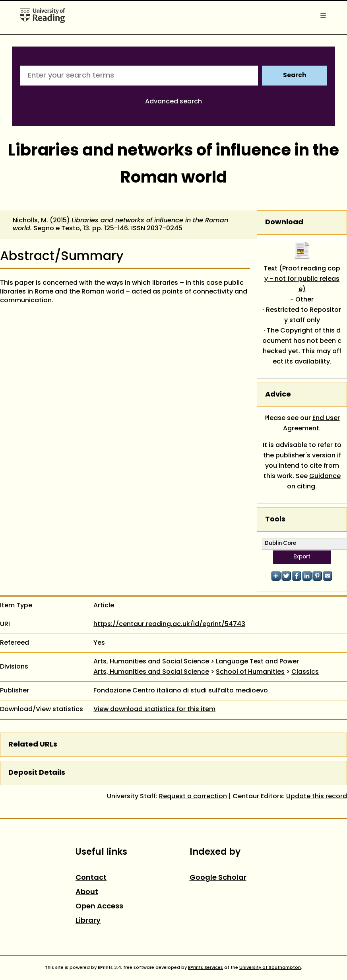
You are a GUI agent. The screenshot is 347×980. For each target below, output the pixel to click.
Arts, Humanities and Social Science (151, 662)
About (87, 892)
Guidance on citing (314, 482)
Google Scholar (218, 878)
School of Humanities (250, 672)
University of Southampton (270, 968)
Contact (91, 878)
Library (88, 921)
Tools (275, 520)
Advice (278, 395)
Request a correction (193, 797)
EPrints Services (205, 968)
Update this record (317, 797)
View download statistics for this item (154, 710)
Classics (305, 672)
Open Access (99, 907)
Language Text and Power (257, 662)
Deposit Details (37, 773)
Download (284, 223)
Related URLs (33, 745)
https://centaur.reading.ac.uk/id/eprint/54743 (169, 624)
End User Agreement (311, 424)
